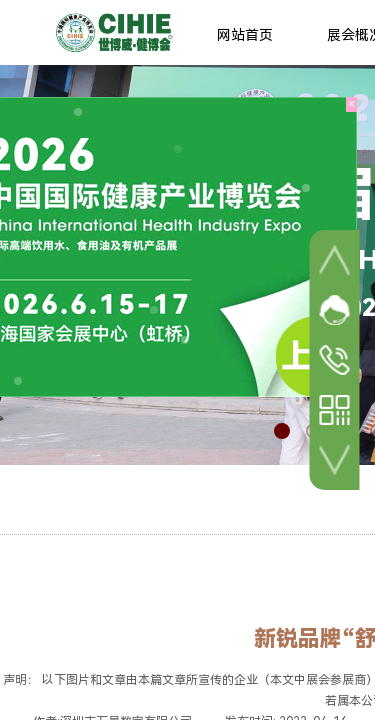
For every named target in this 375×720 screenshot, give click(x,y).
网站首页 (245, 35)
